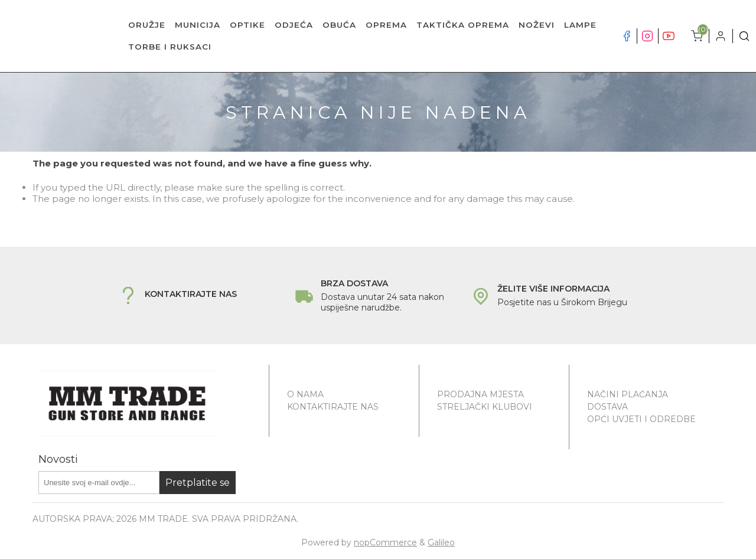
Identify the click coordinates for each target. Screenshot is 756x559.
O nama (305, 394)
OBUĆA (339, 25)
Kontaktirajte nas (333, 407)
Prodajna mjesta (480, 394)
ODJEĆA (294, 25)
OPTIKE (247, 25)
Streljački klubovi (485, 407)
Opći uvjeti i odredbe (641, 419)
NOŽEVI (537, 25)
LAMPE (580, 25)
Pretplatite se (198, 483)
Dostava (607, 407)
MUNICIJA (198, 25)
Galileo (441, 542)
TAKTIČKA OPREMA (463, 25)
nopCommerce (385, 542)
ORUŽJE (147, 25)
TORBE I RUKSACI (170, 47)
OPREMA (386, 25)
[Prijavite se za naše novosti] (99, 483)
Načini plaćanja (628, 394)
